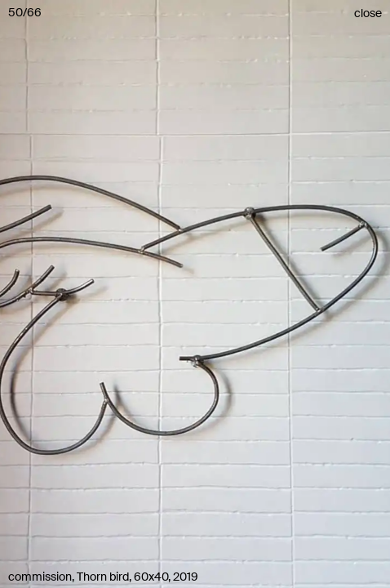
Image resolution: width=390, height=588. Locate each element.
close (368, 13)
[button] (195, 294)
